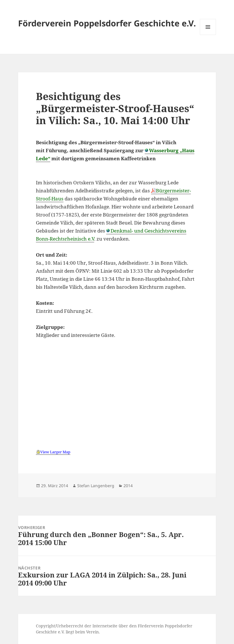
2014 (128, 486)
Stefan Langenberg (96, 486)
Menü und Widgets (208, 35)
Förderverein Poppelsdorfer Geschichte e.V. (107, 23)
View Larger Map (55, 452)
